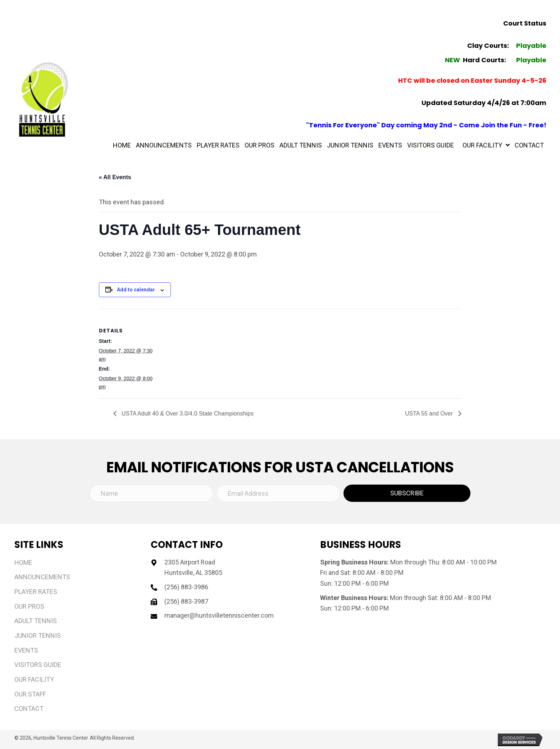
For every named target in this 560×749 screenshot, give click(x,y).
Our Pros (29, 606)
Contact (29, 709)
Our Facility (34, 679)
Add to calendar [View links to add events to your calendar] (136, 290)
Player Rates (36, 592)
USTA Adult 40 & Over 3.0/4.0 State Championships (187, 414)
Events (26, 650)
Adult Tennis (36, 621)
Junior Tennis (38, 635)
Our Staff (30, 694)
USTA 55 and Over (430, 414)
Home (23, 562)
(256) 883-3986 (186, 587)
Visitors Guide (38, 665)
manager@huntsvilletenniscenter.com (219, 615)
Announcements (42, 577)
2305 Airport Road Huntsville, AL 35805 (193, 568)
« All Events (115, 177)
